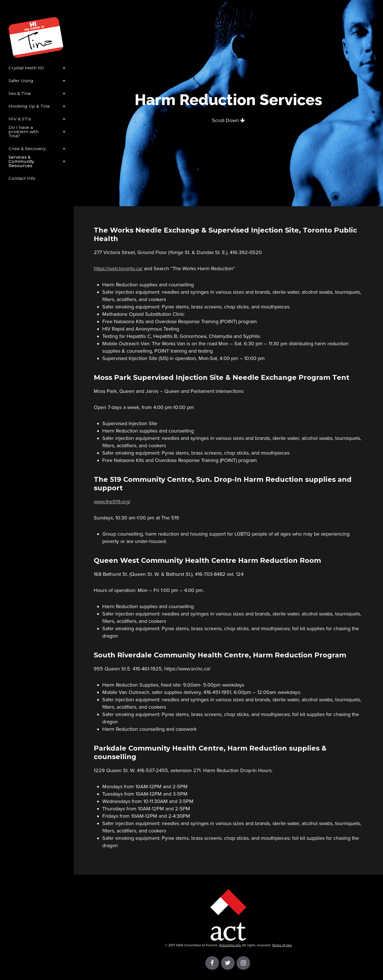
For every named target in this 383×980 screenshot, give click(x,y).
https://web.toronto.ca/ (118, 269)
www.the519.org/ (112, 502)
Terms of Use (282, 945)
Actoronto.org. (230, 945)
